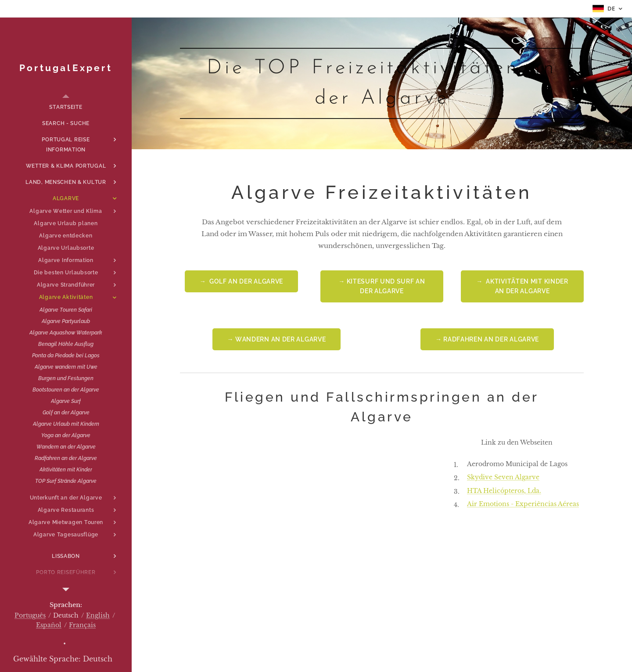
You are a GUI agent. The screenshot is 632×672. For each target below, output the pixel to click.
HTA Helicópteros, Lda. (504, 490)
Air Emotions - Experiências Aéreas (523, 504)
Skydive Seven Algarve (503, 477)
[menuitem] (66, 107)
